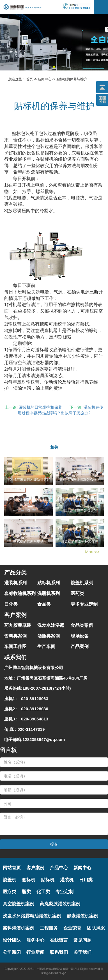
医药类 (77, 593)
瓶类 (26, 892)
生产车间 (46, 646)
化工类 (43, 892)
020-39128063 (34, 699)
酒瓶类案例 (49, 636)
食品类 (44, 604)
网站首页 (12, 868)
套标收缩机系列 (20, 593)
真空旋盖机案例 (19, 904)
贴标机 (48, 880)
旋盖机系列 (82, 583)
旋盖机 (10, 880)
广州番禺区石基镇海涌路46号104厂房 (52, 678)
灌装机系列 (15, 583)
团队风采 (96, 928)
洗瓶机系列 (49, 593)
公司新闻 (12, 952)
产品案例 (80, 646)
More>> (92, 552)
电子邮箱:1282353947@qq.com (35, 739)
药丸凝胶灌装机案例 (60, 904)
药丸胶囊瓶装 (18, 625)
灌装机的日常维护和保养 (40, 407)
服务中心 (35, 940)
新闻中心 (45, 79)
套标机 (29, 880)
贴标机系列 (49, 583)
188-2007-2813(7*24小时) (47, 688)
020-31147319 (31, 729)
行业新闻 (35, 952)
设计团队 (12, 940)
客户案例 (35, 868)
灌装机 (67, 880)
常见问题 (82, 940)
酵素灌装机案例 (82, 916)
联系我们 (59, 952)
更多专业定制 (84, 604)
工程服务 (49, 928)
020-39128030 (34, 709)
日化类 (11, 604)
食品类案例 (82, 625)
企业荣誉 (72, 928)
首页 (29, 79)
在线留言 (59, 940)
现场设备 (80, 636)
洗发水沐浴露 (51, 625)
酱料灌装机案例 (19, 928)
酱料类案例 (15, 636)
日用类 (86, 880)
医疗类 (10, 892)
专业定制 (65, 892)
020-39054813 (34, 719)
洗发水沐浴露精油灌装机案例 (32, 916)
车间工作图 (15, 646)
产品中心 (59, 868)
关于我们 (82, 952)
